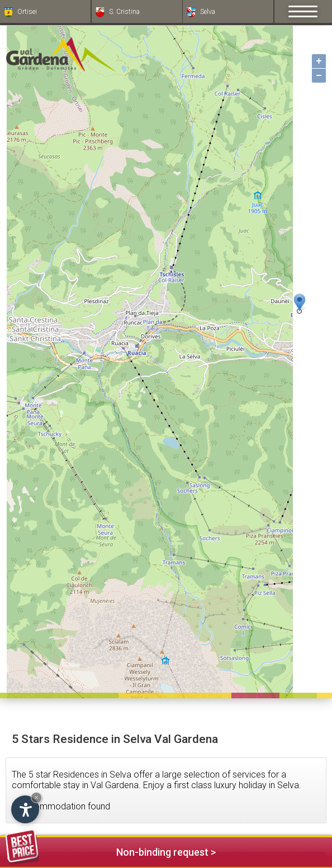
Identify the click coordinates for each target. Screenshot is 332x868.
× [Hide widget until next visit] (36, 797)
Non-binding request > (111, 850)
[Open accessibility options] (25, 809)
